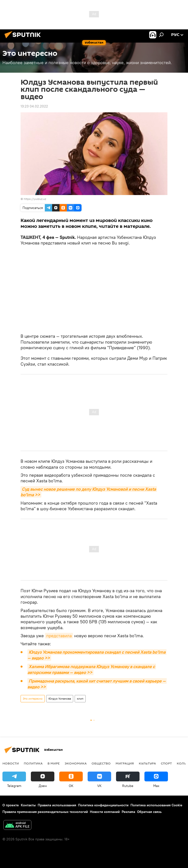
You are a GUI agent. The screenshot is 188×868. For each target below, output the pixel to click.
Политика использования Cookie (156, 805)
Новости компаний (105, 812)
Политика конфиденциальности (103, 805)
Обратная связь (149, 812)
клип (80, 699)
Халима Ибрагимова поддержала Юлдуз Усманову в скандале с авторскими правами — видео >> (92, 669)
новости (11, 763)
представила (59, 636)
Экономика (76, 763)
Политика (33, 763)
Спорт (166, 763)
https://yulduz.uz (35, 199)
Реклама (128, 812)
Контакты (28, 805)
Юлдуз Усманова (60, 699)
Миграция (125, 763)
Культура (147, 763)
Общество (101, 763)
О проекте (11, 805)
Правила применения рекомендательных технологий (45, 812)
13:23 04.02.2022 (34, 106)
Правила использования (57, 805)
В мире (54, 763)
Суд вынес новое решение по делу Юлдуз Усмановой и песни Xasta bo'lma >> (89, 492)
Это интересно (33, 699)
